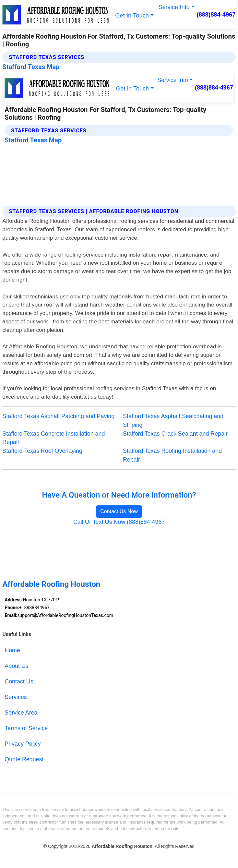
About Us (16, 666)
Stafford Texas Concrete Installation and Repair (54, 438)
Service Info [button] (174, 7)
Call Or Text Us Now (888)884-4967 (119, 522)
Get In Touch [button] (132, 15)
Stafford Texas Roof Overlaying (42, 451)
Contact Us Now (119, 511)
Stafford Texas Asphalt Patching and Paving (58, 416)
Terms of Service (26, 728)
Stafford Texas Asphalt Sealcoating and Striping (173, 421)
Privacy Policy (23, 744)
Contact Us (19, 681)
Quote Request (24, 759)
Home (12, 650)
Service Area (21, 713)
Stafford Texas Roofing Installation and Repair (172, 455)
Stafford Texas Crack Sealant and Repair (175, 434)
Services (16, 697)
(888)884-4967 (216, 14)
